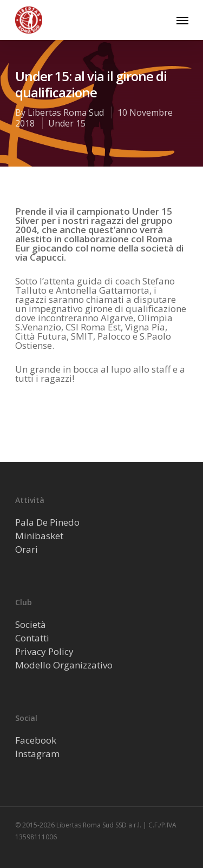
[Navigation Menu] (182, 20)
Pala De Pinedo (47, 522)
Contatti (32, 638)
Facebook (36, 740)
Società (31, 624)
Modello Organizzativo (64, 665)
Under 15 (67, 123)
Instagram (37, 754)
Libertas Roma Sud (66, 112)
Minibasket (39, 536)
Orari (27, 549)
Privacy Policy (44, 651)
